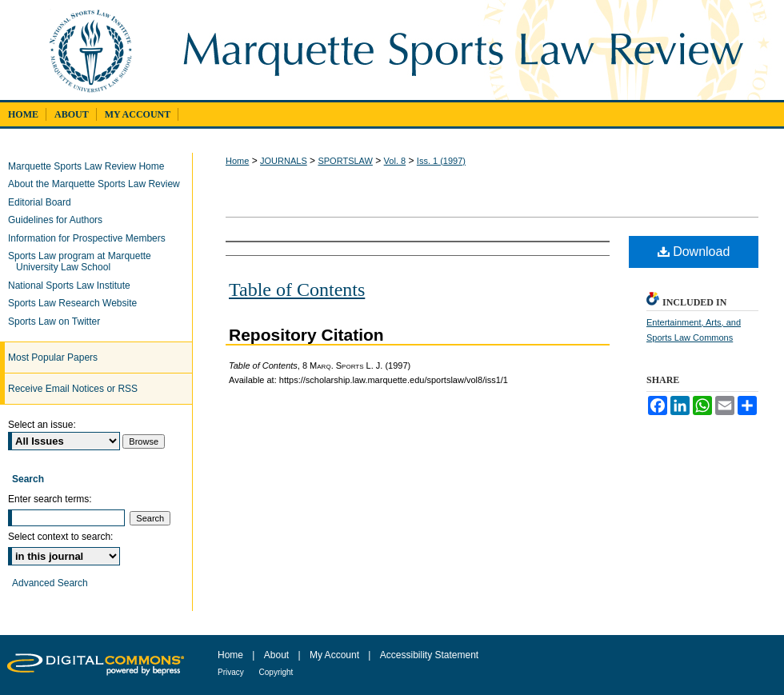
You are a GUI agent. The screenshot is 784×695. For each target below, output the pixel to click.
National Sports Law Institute (73, 286)
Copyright (276, 672)
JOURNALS (284, 161)
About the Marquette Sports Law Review (98, 184)
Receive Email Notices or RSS (73, 389)
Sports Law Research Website (76, 303)
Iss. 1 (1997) (441, 161)
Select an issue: (42, 425)
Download (694, 252)
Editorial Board (44, 202)
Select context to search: (60, 537)
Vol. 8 (395, 161)
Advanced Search (50, 583)
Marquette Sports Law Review (474, 50)
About (278, 655)
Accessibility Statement (429, 655)
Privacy (232, 672)
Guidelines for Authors (59, 220)
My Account (336, 655)
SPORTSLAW (345, 161)
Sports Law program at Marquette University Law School (84, 262)
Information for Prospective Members (91, 238)
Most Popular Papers (53, 357)
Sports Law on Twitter (58, 322)
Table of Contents (297, 290)
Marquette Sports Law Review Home (90, 166)
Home (237, 161)
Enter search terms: (50, 499)
